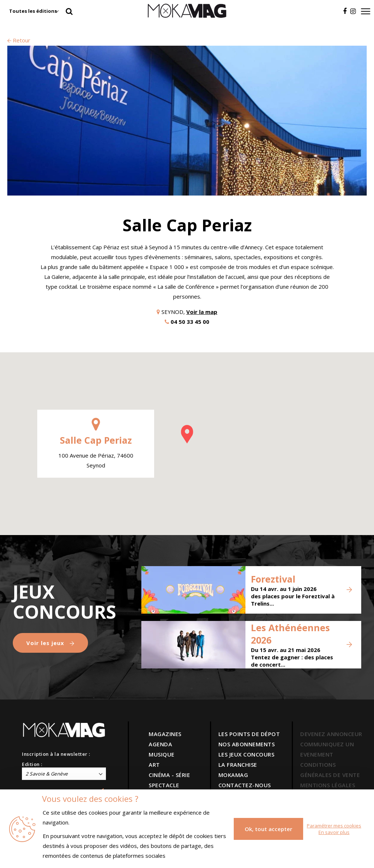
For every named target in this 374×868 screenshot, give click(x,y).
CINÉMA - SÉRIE (169, 775)
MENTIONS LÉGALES (328, 785)
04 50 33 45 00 (190, 322)
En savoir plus (334, 832)
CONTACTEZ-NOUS (245, 785)
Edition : (32, 764)
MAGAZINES (165, 734)
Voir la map (202, 312)
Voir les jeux (50, 643)
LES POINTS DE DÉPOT (249, 734)
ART (154, 765)
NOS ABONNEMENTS (247, 744)
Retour (19, 40)
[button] (187, 434)
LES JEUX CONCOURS (247, 754)
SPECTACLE (164, 785)
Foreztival (273, 579)
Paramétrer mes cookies (334, 826)
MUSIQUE (162, 754)
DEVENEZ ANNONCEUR (331, 734)
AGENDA (160, 744)
